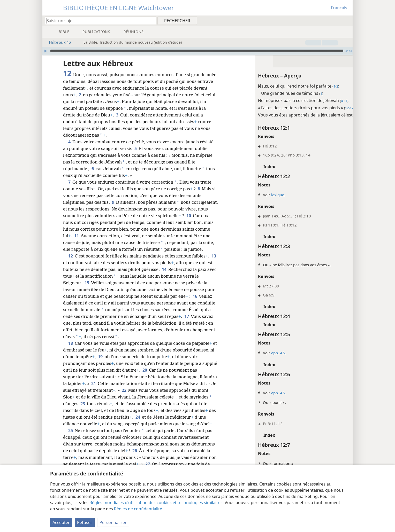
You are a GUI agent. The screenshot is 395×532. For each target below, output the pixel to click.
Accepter (61, 522)
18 (70, 350)
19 (105, 363)
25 (70, 444)
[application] (197, 51)
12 (70, 263)
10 (66, 222)
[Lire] (46, 51)
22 (142, 397)
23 (106, 410)
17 (187, 323)
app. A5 (259, 353)
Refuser (85, 522)
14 (171, 276)
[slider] (197, 51)
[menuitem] (347, 20)
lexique (259, 195)
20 (160, 377)
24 (172, 424)
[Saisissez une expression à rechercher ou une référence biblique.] (98, 21)
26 (135, 464)
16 (195, 303)
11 (127, 236)
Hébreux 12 (58, 42)
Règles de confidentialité (138, 509)
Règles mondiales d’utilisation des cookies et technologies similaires (156, 503)
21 (108, 390)
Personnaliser (113, 522)
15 (87, 290)
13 (66, 269)
